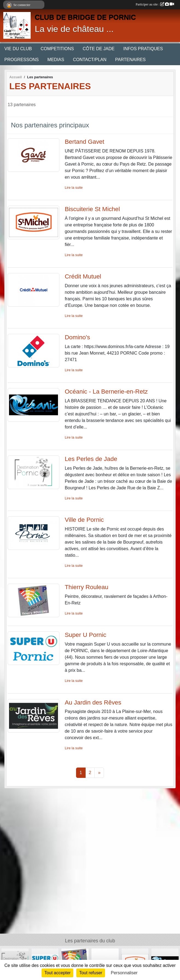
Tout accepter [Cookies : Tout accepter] (57, 973)
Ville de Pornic (84, 520)
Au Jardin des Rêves (93, 702)
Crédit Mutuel (83, 276)
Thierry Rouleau (87, 587)
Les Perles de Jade (91, 459)
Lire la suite (74, 188)
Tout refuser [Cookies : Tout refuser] (91, 973)
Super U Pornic (86, 635)
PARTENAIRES (130, 60)
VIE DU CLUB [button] (18, 49)
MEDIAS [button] (56, 60)
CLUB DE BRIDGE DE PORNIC (85, 17)
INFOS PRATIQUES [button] (143, 49)
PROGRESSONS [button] (21, 60)
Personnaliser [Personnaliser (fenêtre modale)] (124, 973)
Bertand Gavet (85, 142)
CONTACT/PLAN (90, 60)
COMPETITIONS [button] (57, 49)
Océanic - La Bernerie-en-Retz (106, 392)
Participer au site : (155, 4)
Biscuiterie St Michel (92, 209)
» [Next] (99, 773)
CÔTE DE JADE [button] (98, 49)
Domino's (78, 337)
